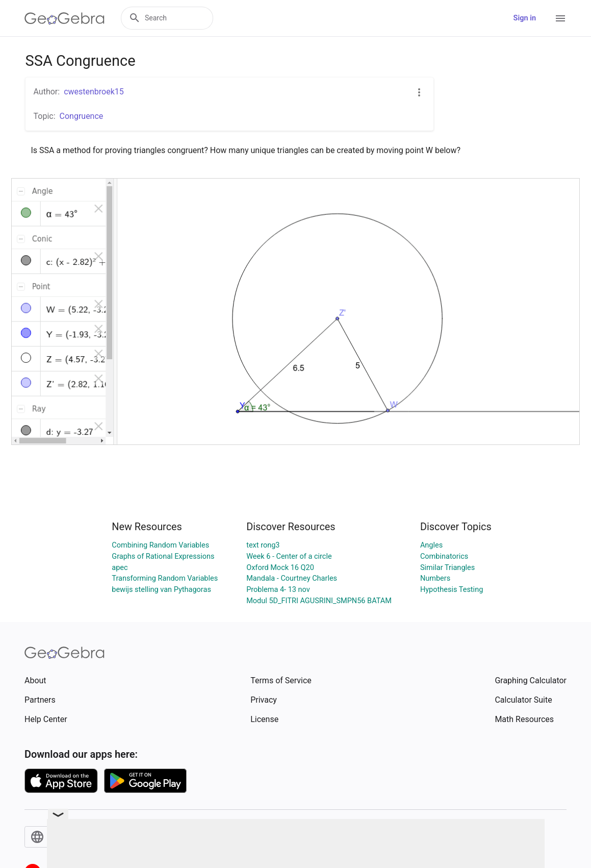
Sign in (525, 18)
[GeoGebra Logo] (65, 18)
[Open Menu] (560, 18)
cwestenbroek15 (94, 92)
